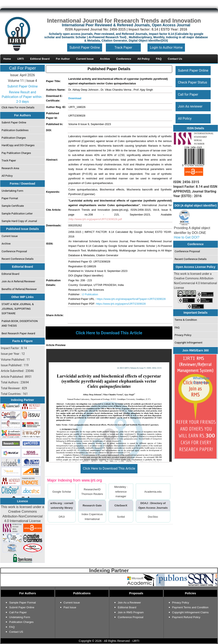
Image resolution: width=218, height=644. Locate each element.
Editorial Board (11, 274)
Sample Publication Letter (17, 214)
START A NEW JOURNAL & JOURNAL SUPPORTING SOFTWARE (18, 309)
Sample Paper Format (22, 603)
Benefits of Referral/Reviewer (19, 289)
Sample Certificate (13, 206)
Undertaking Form (13, 191)
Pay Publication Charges (16, 153)
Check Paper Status (193, 82)
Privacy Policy (183, 335)
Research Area (10, 168)
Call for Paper (188, 94)
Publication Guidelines (15, 130)
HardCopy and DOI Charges (18, 145)
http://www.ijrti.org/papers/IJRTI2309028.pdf (96, 219)
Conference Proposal (14, 251)
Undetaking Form (20, 617)
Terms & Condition (186, 320)
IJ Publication (90, 294)
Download (75, 98)
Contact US (16, 632)
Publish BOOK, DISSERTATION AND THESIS (20, 323)
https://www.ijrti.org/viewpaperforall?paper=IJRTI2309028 (131, 299)
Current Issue (10, 236)
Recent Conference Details (18, 259)
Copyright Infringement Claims (190, 612)
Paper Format (10, 198)
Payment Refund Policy (186, 617)
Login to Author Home (166, 48)
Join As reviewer (190, 106)
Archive (6, 244)
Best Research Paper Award (18, 333)
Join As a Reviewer (129, 603)
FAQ (177, 328)
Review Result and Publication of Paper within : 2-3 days (22, 97)
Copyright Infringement (189, 343)
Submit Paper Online (85, 48)
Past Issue (70, 607)
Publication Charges (14, 138)
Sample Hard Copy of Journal (19, 221)
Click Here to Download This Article (109, 468)
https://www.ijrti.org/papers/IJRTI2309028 (121, 304)
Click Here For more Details (18, 107)
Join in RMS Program (131, 612)
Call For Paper (22, 68)
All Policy (7, 176)
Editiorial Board (127, 607)
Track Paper (123, 48)
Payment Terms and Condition (190, 607)
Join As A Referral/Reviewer (19, 281)
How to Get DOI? (187, 237)
